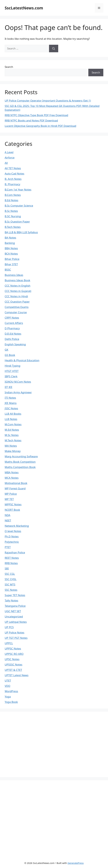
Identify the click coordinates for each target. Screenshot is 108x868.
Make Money (13, 451)
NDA (7, 515)
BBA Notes (11, 248)
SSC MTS (10, 584)
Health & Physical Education (22, 360)
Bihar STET (11, 264)
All (6, 163)
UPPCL (9, 643)
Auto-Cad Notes (15, 174)
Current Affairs (14, 323)
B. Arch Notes (13, 179)
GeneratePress (76, 863)
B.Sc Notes (11, 211)
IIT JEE (9, 387)
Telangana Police (15, 606)
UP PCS (9, 627)
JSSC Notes (11, 408)
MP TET (9, 499)
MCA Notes (12, 478)
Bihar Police (12, 259)
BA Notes (10, 238)
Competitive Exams (17, 307)
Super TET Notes (15, 595)
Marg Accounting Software (21, 456)
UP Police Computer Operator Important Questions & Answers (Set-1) (48, 101)
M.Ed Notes (12, 430)
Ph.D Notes (12, 536)
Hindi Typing (12, 366)
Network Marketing (17, 526)
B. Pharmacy (12, 184)
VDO (7, 686)
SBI (7, 568)
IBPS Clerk (11, 376)
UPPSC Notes (13, 648)
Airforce (10, 158)
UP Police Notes (15, 632)
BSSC (8, 270)
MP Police (11, 494)
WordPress (11, 691)
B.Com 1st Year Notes (18, 190)
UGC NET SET (13, 611)
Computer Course (16, 312)
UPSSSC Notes (13, 664)
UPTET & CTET (13, 670)
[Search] (54, 49)
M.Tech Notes (13, 440)
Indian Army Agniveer (18, 392)
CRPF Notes (12, 318)
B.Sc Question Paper (17, 222)
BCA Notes (11, 254)
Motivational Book (16, 483)
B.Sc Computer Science (19, 206)
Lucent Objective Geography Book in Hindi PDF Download (40, 126)
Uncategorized (14, 616)
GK (6, 350)
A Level (9, 152)
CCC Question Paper (17, 302)
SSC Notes (11, 590)
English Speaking (15, 344)
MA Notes (11, 446)
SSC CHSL (11, 579)
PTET (8, 547)
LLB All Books (13, 414)
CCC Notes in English (18, 286)
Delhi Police (12, 339)
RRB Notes (11, 563)
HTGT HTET (12, 371)
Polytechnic (12, 542)
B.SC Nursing (13, 216)
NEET (8, 520)
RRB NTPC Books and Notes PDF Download (31, 120)
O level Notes (13, 531)
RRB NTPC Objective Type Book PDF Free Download (36, 115)
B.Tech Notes (13, 227)
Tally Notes (11, 600)
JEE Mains (11, 403)
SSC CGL (10, 574)
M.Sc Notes (12, 435)
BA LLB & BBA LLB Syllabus (21, 232)
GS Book (10, 355)
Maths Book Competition (20, 462)
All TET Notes (13, 168)
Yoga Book (11, 702)
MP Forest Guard (15, 488)
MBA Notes (12, 472)
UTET (8, 681)
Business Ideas (14, 275)
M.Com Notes (13, 424)
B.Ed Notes (11, 200)
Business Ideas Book (17, 280)
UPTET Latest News (17, 675)
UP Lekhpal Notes (16, 622)
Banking (10, 243)
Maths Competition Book (20, 467)
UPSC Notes (12, 659)
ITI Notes (10, 398)
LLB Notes (11, 419)
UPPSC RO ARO (14, 654)
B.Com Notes (13, 195)
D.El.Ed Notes (13, 334)
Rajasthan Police (15, 552)
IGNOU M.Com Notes (18, 382)
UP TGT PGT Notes (16, 638)
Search (9, 67)
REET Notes (12, 558)
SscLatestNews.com (24, 8)
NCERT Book (12, 510)
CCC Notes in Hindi (16, 296)
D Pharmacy (12, 328)
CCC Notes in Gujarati (18, 291)
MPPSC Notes (13, 504)
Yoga (8, 697)
